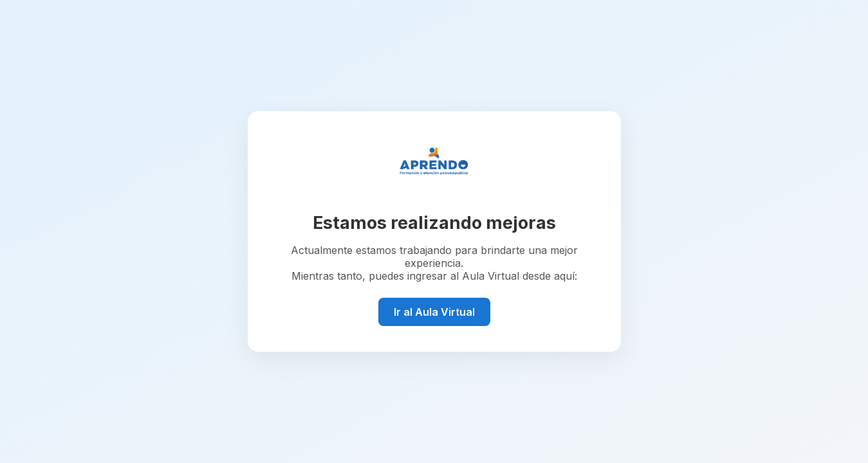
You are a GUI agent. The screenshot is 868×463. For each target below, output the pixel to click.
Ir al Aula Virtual (434, 312)
